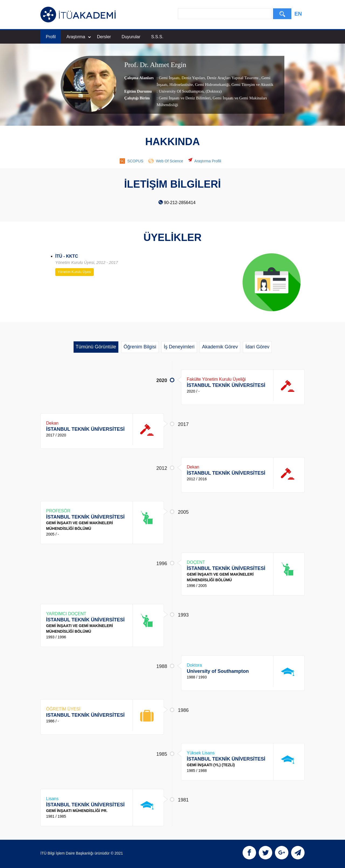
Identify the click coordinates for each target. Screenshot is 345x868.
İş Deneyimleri (179, 347)
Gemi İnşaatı (169, 78)
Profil (51, 37)
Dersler (104, 37)
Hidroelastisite (181, 85)
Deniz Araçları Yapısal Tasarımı (233, 78)
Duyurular (131, 37)
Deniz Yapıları (193, 78)
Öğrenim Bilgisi (140, 347)
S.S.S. (157, 37)
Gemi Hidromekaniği (212, 85)
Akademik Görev (220, 347)
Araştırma (78, 37)
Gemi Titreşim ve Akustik (252, 85)
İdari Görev (257, 347)
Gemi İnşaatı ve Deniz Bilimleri (185, 98)
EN (298, 14)
